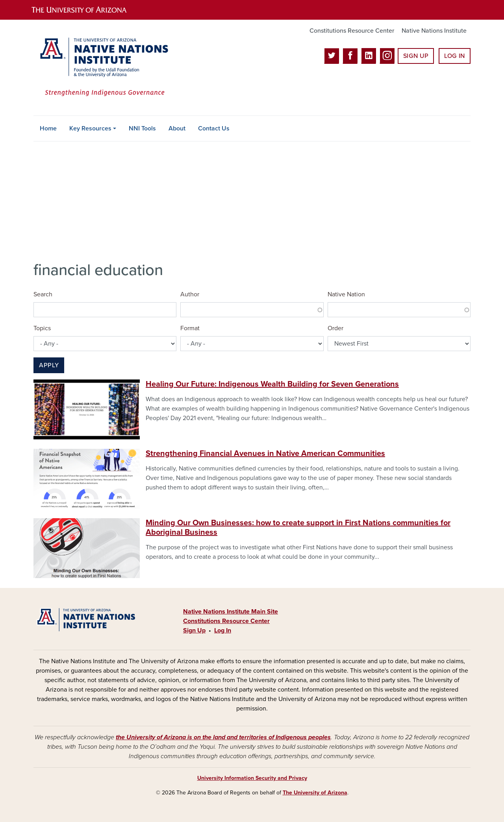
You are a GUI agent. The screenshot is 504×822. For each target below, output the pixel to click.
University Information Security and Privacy (252, 778)
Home (48, 128)
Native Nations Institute (434, 31)
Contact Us (214, 128)
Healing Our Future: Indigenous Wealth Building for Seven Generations (272, 384)
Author (190, 294)
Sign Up (416, 56)
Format (190, 328)
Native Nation (346, 294)
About (177, 128)
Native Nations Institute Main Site (231, 612)
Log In (455, 56)
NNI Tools (142, 128)
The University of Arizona (315, 793)
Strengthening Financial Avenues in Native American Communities (265, 454)
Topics (42, 328)
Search (43, 294)
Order (335, 328)
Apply (49, 365)
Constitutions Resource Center (352, 31)
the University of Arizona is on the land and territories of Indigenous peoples (223, 737)
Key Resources (90, 128)
